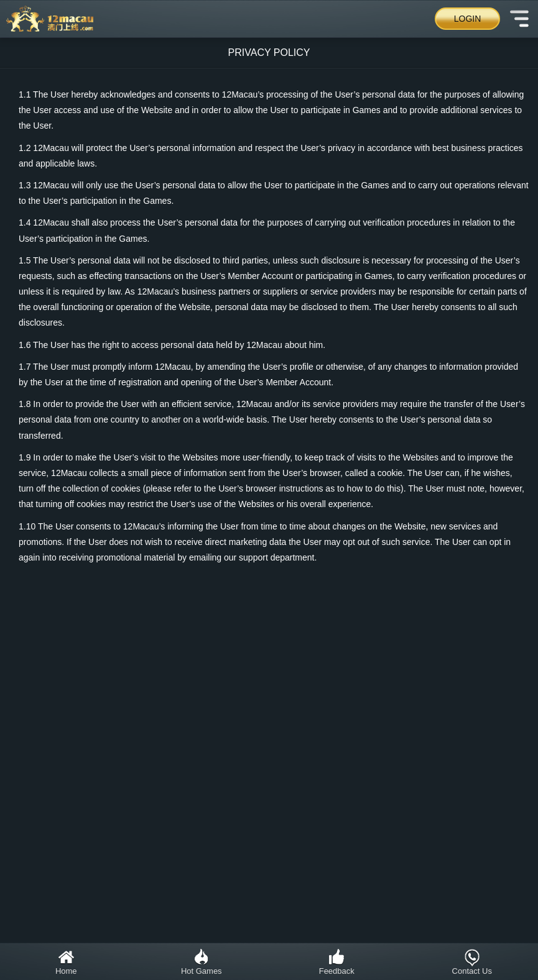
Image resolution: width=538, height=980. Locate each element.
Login (468, 19)
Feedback (337, 962)
